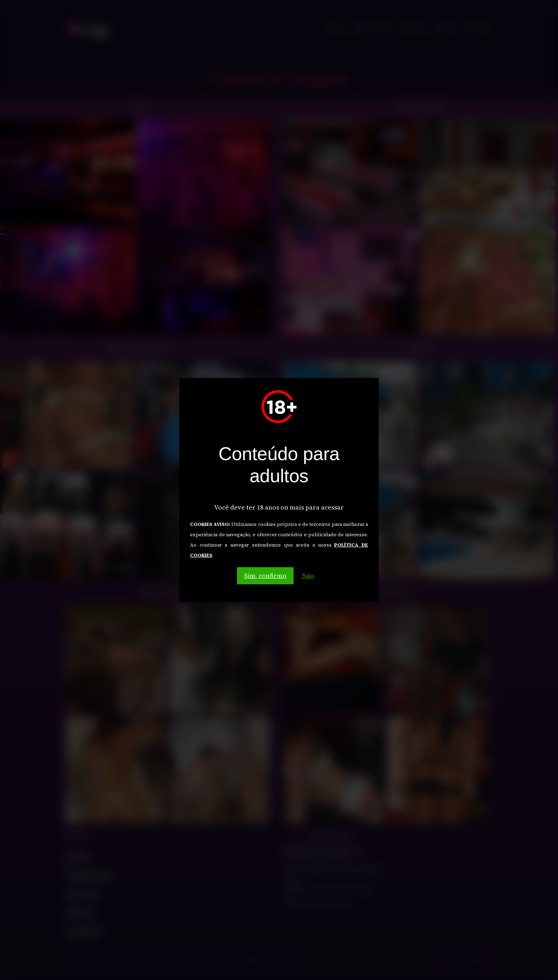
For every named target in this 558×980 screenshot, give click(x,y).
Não (308, 576)
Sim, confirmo (265, 576)
